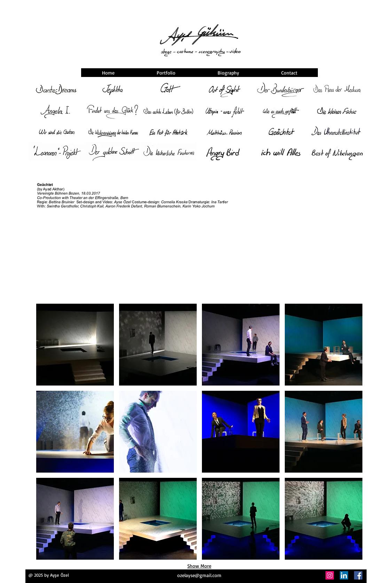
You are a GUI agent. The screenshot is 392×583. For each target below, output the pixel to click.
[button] (75, 345)
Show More (199, 566)
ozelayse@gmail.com (199, 575)
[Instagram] (330, 575)
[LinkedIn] (344, 575)
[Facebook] (358, 575)
